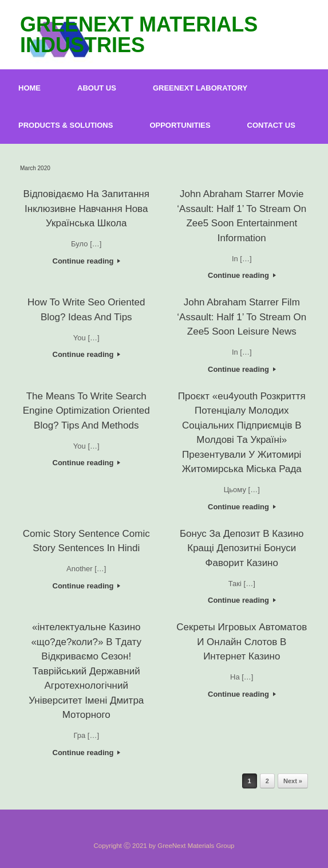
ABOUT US (97, 88)
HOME (29, 88)
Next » (293, 781)
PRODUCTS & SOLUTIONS (66, 125)
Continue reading (87, 261)
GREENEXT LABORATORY (200, 88)
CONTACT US (271, 125)
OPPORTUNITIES (180, 125)
